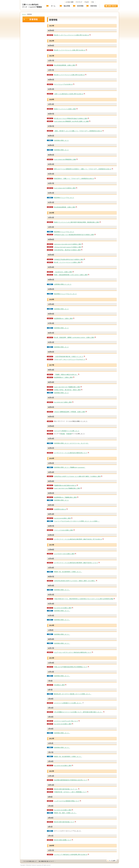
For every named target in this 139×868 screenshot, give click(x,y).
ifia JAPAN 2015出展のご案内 (63, 608)
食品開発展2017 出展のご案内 (63, 377)
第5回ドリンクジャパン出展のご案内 (65, 109)
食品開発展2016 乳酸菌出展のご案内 (65, 497)
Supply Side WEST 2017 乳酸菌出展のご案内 (67, 387)
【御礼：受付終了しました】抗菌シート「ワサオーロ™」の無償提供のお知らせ (78, 131)
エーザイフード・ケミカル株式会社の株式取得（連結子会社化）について (76, 563)
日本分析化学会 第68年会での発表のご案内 (67, 250)
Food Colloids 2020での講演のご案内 (65, 188)
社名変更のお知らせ (60, 509)
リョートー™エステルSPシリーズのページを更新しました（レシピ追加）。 (77, 521)
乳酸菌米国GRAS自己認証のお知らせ (65, 485)
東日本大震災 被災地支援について (64, 822)
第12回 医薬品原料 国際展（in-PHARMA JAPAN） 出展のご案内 (74, 337)
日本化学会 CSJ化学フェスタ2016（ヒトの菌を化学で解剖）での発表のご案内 (77, 476)
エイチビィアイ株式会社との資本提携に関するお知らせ (71, 855)
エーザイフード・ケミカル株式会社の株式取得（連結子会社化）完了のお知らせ (78, 539)
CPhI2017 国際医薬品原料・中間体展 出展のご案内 (70, 412)
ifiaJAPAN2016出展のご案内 (62, 518)
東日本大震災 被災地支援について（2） (66, 789)
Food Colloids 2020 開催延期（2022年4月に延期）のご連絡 (72, 121)
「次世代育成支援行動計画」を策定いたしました (69, 357)
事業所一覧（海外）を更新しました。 (65, 813)
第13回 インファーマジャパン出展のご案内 (67, 262)
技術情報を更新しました (61, 140)
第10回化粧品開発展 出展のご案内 (65, 207)
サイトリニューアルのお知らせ (63, 84)
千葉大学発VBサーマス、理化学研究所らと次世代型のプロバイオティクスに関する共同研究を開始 (84, 599)
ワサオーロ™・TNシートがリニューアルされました (70, 359)
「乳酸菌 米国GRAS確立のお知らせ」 (66, 374)
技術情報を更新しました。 (62, 590)
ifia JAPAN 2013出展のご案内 (63, 724)
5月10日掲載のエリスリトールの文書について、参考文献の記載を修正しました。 (78, 712)
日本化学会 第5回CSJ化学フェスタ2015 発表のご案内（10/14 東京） (75, 581)
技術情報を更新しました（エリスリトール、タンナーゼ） (71, 443)
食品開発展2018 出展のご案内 (63, 318)
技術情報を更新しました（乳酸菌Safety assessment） (70, 467)
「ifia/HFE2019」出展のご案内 (63, 272)
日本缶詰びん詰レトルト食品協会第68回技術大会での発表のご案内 (74, 235)
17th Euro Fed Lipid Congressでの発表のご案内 (68, 247)
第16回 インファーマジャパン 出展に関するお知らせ (70, 50)
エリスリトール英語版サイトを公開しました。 (68, 703)
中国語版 (69, 434)
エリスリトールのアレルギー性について (66, 721)
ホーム (24, 14)
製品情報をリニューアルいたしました (65, 294)
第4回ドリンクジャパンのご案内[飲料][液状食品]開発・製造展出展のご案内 (77, 222)
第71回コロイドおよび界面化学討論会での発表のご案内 (71, 118)
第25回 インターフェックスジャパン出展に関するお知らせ (72, 35)
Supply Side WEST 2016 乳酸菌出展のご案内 (67, 488)
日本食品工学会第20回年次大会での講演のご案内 (69, 259)
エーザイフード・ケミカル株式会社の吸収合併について (71, 453)
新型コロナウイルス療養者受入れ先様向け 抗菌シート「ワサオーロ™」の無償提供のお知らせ (83, 169)
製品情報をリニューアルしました (64, 198)
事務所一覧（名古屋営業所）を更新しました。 (68, 572)
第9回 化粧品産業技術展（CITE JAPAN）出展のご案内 (71, 275)
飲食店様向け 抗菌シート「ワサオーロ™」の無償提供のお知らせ (74, 178)
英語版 (63, 434)
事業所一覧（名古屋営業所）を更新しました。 (68, 757)
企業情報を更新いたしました (63, 284)
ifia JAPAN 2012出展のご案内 (63, 766)
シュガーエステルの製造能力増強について (67, 801)
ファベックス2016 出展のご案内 (64, 530)
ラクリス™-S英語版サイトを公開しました (67, 431)
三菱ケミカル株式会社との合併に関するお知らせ (69, 94)
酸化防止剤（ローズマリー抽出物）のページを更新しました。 (73, 694)
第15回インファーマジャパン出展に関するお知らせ (69, 75)
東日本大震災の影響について (63, 840)
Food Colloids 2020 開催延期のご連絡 (65, 159)
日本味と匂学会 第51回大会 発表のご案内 (67, 390)
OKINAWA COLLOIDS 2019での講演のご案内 (68, 244)
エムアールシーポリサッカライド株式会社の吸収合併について (73, 652)
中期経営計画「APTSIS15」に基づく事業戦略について (70, 792)
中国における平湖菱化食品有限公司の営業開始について (71, 667)
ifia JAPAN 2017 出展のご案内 (63, 402)
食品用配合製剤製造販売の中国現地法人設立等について (71, 780)
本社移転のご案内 (59, 685)
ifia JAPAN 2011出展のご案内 (63, 810)
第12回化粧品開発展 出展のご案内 (65, 65)
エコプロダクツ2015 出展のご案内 (64, 554)
